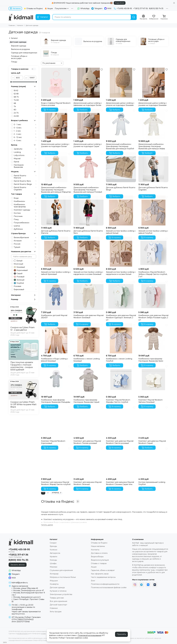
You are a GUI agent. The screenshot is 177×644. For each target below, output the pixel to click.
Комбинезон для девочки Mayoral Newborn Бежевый (88, 316)
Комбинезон (25, 201)
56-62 (25, 91)
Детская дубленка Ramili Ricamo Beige (121, 189)
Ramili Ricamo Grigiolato (25, 189)
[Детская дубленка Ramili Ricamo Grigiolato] (153, 167)
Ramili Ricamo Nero (25, 181)
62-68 (25, 94)
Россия (25, 244)
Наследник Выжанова (25, 166)
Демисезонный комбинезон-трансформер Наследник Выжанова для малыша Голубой (120, 146)
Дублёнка (25, 229)
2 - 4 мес (25, 134)
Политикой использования (90, 635)
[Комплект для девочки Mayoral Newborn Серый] (153, 421)
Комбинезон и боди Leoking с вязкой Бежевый (55, 360)
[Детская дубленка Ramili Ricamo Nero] (88, 210)
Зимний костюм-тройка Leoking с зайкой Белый (121, 232)
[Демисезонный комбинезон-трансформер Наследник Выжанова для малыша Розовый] (88, 167)
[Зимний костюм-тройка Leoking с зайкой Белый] (121, 210)
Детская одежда (18, 42)
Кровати (53, 557)
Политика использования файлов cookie (109, 588)
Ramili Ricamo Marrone (25, 177)
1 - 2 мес (25, 131)
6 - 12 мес (25, 137)
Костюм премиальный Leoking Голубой (152, 483)
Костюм (25, 213)
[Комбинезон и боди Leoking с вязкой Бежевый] (56, 338)
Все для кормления (58, 601)
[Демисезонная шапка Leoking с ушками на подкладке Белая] (56, 124)
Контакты (95, 550)
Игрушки (54, 581)
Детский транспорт (58, 605)
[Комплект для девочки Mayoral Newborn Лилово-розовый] (88, 421)
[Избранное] (154, 17)
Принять (121, 634)
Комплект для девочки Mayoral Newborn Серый (152, 442)
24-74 (25, 113)
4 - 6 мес (25, 140)
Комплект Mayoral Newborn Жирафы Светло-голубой (118, 401)
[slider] (11, 82)
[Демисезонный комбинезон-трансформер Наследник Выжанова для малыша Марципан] (56, 167)
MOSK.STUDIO (22, 633)
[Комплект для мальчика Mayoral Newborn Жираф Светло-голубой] (56, 462)
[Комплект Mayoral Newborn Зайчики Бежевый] (153, 379)
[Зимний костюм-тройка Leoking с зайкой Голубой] (153, 210)
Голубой (25, 283)
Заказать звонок (18, 565)
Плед (25, 219)
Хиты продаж (56, 612)
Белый (25, 261)
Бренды (53, 546)
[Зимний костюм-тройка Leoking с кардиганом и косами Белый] (121, 252)
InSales (43, 633)
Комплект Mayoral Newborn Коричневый (53, 442)
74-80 (25, 100)
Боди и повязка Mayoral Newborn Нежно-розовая (56, 104)
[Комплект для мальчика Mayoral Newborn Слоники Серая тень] (121, 462)
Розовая (25, 286)
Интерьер (54, 574)
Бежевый (25, 267)
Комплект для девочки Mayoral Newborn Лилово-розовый (87, 442)
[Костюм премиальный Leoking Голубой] (153, 462)
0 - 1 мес (25, 125)
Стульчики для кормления (61, 570)
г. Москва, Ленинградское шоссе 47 (28, 590)
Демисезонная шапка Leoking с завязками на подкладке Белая (88, 104)
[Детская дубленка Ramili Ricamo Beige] (121, 167)
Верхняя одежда (19, 46)
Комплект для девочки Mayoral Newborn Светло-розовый (120, 442)
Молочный (25, 264)
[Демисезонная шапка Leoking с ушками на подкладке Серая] (88, 124)
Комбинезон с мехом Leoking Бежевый (87, 360)
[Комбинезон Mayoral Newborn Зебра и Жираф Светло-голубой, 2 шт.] (153, 252)
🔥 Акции (49, 8)
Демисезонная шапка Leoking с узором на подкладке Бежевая (120, 104)
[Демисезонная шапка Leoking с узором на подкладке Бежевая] (121, 83)
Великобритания (25, 238)
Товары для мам (57, 598)
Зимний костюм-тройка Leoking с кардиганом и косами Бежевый (88, 273)
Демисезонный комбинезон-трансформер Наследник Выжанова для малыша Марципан (56, 190)
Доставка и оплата (99, 553)
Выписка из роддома (20, 49)
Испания (25, 241)
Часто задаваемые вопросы (103, 577)
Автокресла (55, 553)
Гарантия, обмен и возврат (103, 570)
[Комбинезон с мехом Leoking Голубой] (121, 338)
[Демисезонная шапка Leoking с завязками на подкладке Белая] (88, 83)
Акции (94, 567)
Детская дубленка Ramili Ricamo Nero (88, 232)
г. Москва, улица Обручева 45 (25, 588)
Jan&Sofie (25, 149)
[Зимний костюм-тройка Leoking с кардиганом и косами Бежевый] (88, 252)
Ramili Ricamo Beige (25, 184)
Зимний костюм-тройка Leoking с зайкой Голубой (153, 232)
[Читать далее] (47, 525)
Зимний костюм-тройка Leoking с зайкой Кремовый (56, 273)
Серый (25, 273)
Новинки (54, 608)
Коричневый (25, 270)
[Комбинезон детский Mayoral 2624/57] (56, 295)
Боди (25, 198)
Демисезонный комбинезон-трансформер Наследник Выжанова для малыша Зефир (152, 146)
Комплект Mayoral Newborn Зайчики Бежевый (151, 401)
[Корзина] (164, 17)
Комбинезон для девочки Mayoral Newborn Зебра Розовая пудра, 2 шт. (153, 318)
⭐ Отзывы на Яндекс (33, 8)
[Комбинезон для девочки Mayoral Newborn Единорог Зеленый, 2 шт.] (121, 295)
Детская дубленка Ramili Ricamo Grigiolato (153, 189)
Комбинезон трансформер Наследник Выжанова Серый (86, 401)
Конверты (54, 584)
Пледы (14, 62)
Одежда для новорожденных (24, 53)
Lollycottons (25, 155)
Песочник (25, 216)
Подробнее (120, 3)
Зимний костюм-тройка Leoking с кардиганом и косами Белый (121, 273)
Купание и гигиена (58, 591)
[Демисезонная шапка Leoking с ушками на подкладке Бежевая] (153, 83)
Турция (25, 247)
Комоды (53, 560)
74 (25, 106)
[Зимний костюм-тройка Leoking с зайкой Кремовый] (56, 252)
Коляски (53, 550)
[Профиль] (143, 17)
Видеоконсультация (100, 560)
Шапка (25, 226)
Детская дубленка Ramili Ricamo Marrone (56, 232)
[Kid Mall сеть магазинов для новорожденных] (21, 17)
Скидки (53, 543)
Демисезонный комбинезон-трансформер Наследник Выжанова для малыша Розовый (88, 190)
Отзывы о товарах (99, 563)
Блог (93, 581)
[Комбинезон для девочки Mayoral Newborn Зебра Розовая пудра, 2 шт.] (153, 295)
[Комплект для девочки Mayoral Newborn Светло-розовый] (121, 421)
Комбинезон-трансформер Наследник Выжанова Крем (151, 360)
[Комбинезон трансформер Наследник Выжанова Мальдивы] (56, 379)
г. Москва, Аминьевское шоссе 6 (26, 597)
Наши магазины (98, 546)
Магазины (15, 8)
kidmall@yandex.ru (20, 583)
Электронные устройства (61, 594)
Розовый (25, 277)
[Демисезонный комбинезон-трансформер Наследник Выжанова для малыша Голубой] (121, 124)
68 (25, 103)
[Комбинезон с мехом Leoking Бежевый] (88, 338)
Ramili (25, 162)
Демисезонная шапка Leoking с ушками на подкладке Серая (88, 145)
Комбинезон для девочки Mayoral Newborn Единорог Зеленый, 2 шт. (121, 318)
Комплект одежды (25, 210)
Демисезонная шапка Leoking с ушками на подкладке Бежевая (153, 104)
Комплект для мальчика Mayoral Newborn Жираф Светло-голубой (56, 483)
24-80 (25, 116)
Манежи (53, 567)
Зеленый (25, 280)
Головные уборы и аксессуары (19, 57)
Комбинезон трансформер (25, 206)
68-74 (25, 97)
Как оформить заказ (100, 574)
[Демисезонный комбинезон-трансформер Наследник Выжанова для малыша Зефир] (153, 124)
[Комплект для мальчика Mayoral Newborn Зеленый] (88, 462)
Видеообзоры (97, 557)
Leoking (25, 152)
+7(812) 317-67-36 (140, 8)
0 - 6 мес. (25, 128)
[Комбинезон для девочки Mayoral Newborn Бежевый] (88, 295)
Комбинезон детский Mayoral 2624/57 (54, 316)
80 (25, 110)
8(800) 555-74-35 (156, 8)
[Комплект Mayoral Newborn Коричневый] (56, 421)
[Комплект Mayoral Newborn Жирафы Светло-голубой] (121, 379)
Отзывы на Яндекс (60, 501)
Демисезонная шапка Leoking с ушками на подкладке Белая (55, 145)
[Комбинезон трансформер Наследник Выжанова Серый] (88, 379)
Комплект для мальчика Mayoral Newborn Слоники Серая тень (120, 483)
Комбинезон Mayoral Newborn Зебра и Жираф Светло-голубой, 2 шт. (153, 274)
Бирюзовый (25, 289)
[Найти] (134, 17)
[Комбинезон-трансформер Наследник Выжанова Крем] (153, 338)
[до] (32, 78)
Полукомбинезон (25, 223)
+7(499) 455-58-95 (123, 8)
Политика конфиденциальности (105, 584)
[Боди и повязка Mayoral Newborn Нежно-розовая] (56, 83)
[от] (19, 78)
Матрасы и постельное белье (63, 577)
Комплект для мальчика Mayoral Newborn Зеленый (88, 483)
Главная (12, 25)
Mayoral (25, 159)
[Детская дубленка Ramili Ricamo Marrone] (56, 210)
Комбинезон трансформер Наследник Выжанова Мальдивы (56, 401)
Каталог (20, 25)
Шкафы (53, 563)
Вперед (57, 492)
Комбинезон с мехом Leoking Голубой (119, 360)
